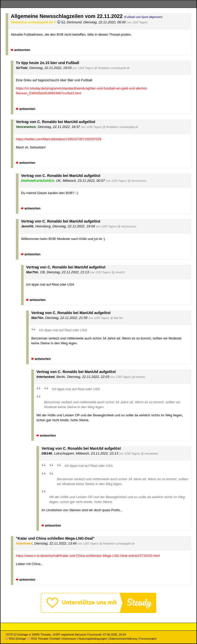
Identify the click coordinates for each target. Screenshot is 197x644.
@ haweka (139, 377)
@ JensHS (118, 272)
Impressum (69, 639)
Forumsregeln (148, 639)
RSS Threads (38, 639)
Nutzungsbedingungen (93, 639)
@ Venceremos (137, 181)
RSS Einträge (16, 639)
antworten (22, 50)
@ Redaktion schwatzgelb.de (112, 68)
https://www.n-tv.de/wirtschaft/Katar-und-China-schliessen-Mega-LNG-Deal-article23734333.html (88, 556)
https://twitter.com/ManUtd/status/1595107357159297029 (59, 139)
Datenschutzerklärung (123, 639)
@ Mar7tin (117, 318)
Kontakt (55, 639)
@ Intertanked (149, 454)
